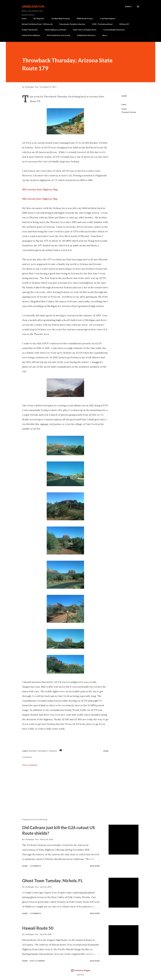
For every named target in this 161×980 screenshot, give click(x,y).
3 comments (35, 866)
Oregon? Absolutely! (30, 30)
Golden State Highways (31, 35)
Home (24, 18)
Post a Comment (30, 765)
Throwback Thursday (129, 112)
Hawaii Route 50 (38, 928)
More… (105, 35)
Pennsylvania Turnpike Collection (72, 24)
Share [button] (124, 96)
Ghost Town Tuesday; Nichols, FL (53, 881)
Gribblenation (33, 6)
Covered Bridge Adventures (114, 30)
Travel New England (107, 18)
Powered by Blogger (81, 970)
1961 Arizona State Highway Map (40, 199)
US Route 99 (124, 24)
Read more (95, 866)
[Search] (128, 7)
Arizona (124, 109)
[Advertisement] (62, 789)
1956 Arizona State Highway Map (40, 189)
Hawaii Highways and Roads (55, 30)
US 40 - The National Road (102, 24)
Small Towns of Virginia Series (85, 30)
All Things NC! (39, 18)
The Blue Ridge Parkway (61, 18)
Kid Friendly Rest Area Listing (58, 35)
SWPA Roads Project (85, 18)
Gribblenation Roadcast (86, 35)
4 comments (35, 913)
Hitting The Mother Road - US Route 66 (37, 24)
